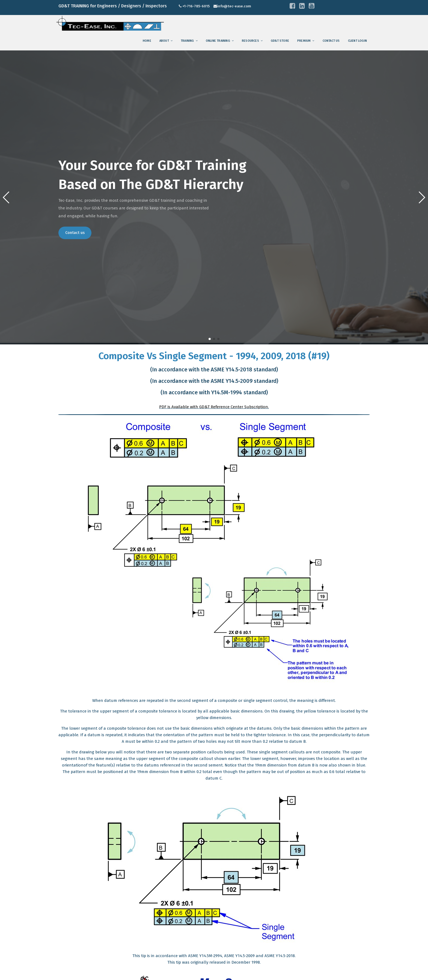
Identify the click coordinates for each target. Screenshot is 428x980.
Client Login (357, 41)
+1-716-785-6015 (196, 6)
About (164, 41)
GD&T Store (280, 41)
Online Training (218, 41)
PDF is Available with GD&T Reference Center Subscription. (214, 407)
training (187, 41)
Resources (250, 41)
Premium (304, 41)
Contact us (331, 41)
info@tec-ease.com (234, 6)
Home (147, 41)
